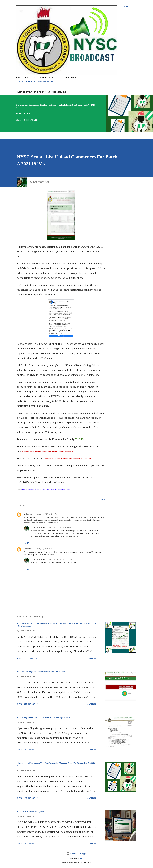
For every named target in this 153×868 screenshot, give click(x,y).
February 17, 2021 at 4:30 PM (60, 527)
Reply (27, 543)
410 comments (30, 120)
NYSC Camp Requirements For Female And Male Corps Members (44, 717)
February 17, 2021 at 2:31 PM (45, 514)
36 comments (30, 844)
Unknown (28, 514)
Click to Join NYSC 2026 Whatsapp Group (35, 81)
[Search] (125, 7)
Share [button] (19, 120)
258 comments (31, 704)
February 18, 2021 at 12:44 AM (46, 549)
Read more (91, 658)
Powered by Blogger (77, 854)
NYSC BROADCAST (39, 527)
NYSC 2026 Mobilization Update (30, 811)
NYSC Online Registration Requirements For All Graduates (41, 672)
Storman (82, 858)
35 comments (30, 658)
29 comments (30, 750)
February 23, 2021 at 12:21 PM (60, 559)
